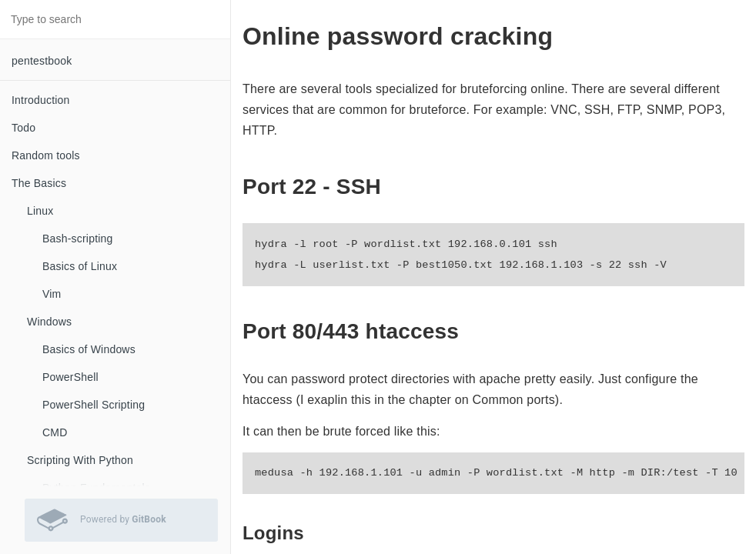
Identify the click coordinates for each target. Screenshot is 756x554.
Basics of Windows (89, 349)
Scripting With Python (80, 460)
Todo (23, 128)
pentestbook (42, 61)
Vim (52, 294)
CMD (55, 432)
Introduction (41, 100)
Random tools (46, 155)
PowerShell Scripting (94, 405)
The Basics (39, 183)
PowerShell (70, 377)
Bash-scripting (78, 239)
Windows (49, 322)
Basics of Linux (80, 266)
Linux (40, 211)
